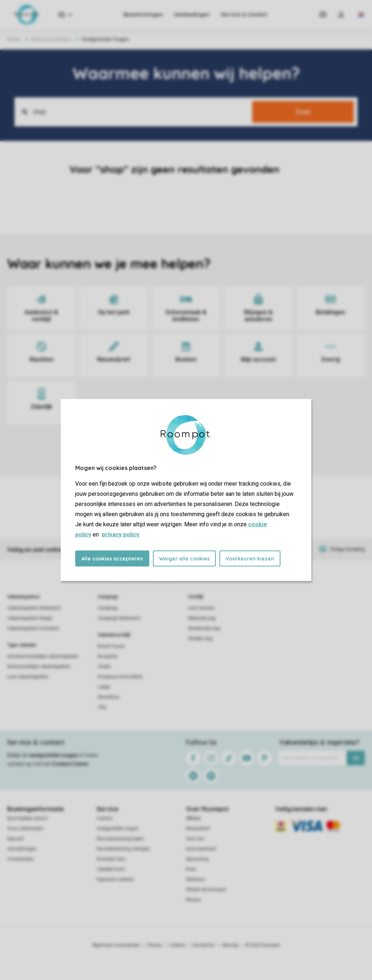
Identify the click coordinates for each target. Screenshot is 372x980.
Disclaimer (204, 945)
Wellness (195, 879)
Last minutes (201, 608)
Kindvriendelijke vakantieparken (39, 667)
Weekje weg (200, 639)
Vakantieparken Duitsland (33, 628)
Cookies (177, 945)
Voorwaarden (21, 859)
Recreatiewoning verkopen (123, 849)
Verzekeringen (22, 849)
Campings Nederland (119, 618)
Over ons (195, 839)
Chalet (104, 667)
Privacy (155, 945)
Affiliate (193, 818)
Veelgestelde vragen (118, 829)
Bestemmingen (143, 15)
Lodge (104, 687)
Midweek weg (202, 618)
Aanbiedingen (192, 15)
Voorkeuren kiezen (250, 559)
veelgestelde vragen (53, 755)
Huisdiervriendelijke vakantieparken (43, 656)
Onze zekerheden (25, 829)
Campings (108, 597)
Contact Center (70, 764)
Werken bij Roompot (206, 890)
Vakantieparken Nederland (34, 608)
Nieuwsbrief (198, 829)
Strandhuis (109, 697)
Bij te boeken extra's (28, 818)
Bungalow (108, 656)
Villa (102, 707)
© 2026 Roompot (263, 945)
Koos (191, 869)
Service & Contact (244, 15)
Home (14, 39)
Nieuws (193, 900)
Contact (105, 818)
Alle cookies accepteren (112, 559)
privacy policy (120, 534)
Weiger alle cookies (184, 559)
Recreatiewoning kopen (120, 839)
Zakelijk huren (111, 869)
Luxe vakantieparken (28, 677)
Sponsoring (197, 859)
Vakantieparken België (30, 618)
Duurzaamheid (201, 849)
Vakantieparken (23, 597)
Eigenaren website (115, 879)
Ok (356, 758)
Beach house (111, 646)
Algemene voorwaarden (116, 945)
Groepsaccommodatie (120, 677)
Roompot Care (111, 859)
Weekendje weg (204, 628)
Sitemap (230, 945)
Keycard (15, 839)
